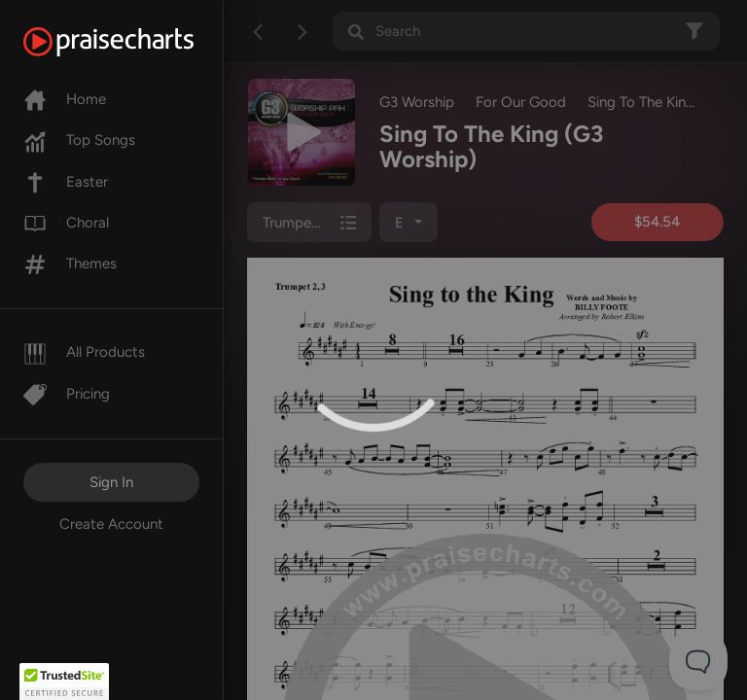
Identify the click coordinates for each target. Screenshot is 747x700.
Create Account (111, 524)
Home (65, 99)
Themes (70, 263)
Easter (66, 182)
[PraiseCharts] (133, 42)
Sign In (111, 482)
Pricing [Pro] (67, 394)
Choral (66, 223)
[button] (64, 682)
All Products (84, 352)
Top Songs (79, 140)
